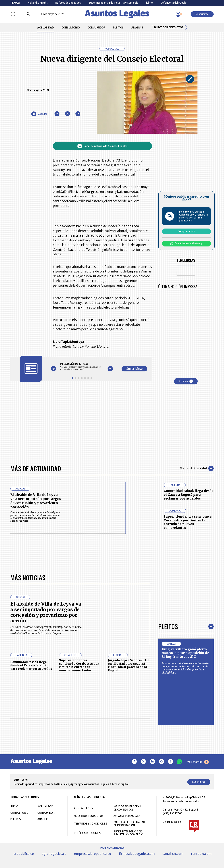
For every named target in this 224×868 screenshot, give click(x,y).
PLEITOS (118, 28)
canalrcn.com (173, 854)
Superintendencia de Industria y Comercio (114, 3)
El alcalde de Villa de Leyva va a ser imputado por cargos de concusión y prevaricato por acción (36, 501)
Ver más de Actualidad (197, 468)
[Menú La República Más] (13, 14)
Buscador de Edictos (169, 27)
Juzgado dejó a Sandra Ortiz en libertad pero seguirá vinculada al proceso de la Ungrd (128, 665)
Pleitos (168, 626)
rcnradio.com (201, 854)
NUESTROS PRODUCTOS (89, 816)
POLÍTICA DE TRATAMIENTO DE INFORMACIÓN (131, 824)
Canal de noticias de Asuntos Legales (103, 146)
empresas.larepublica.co (93, 854)
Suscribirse (202, 14)
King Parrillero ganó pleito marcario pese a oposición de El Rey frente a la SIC (185, 653)
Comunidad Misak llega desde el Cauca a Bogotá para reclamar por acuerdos (189, 495)
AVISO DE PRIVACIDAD (126, 816)
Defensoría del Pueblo (174, 3)
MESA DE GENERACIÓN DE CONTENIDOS (127, 808)
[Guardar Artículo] (39, 114)
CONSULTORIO (71, 28)
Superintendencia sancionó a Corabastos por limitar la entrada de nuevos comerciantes (188, 522)
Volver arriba (198, 762)
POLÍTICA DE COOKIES (87, 833)
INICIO (14, 807)
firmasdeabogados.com (137, 854)
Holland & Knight (38, 3)
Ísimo (149, 3)
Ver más (186, 381)
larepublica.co (23, 854)
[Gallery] (82, 366)
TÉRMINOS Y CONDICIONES (91, 824)
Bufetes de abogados (68, 3)
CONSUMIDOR (96, 28)
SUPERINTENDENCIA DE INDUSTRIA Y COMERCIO (128, 833)
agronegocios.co (54, 854)
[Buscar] (28, 14)
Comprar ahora (186, 231)
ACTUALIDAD (45, 28)
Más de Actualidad (36, 468)
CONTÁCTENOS (83, 808)
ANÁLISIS (137, 28)
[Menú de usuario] (178, 14)
